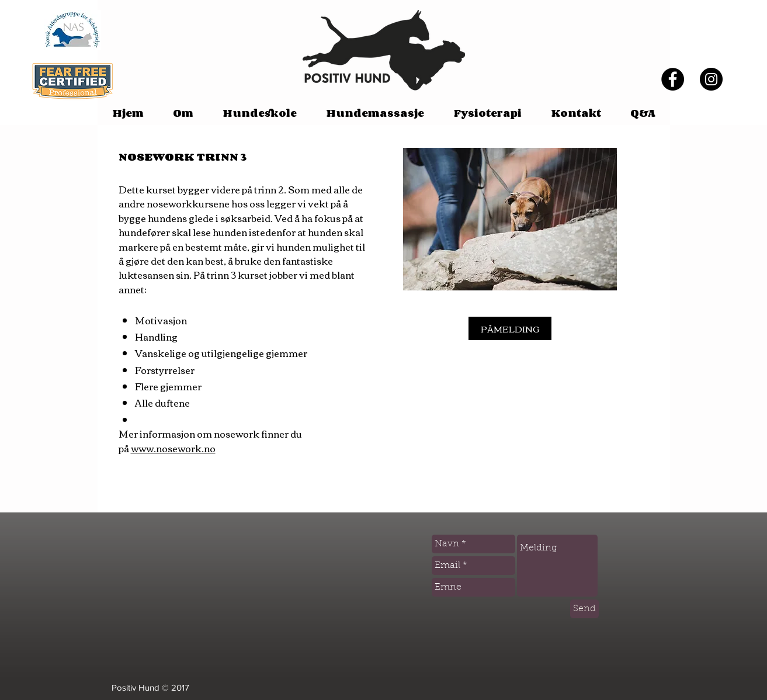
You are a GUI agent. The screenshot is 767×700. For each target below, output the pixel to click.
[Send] (584, 609)
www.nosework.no (173, 448)
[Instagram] (711, 79)
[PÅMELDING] (510, 328)
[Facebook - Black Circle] (673, 79)
